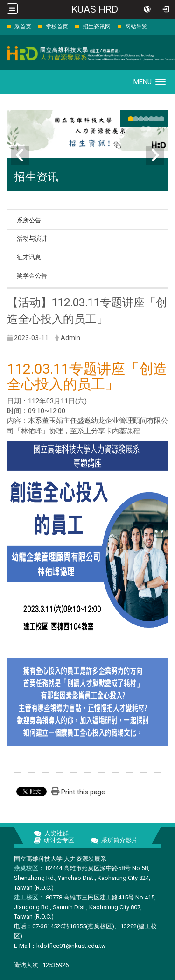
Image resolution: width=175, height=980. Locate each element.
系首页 (23, 27)
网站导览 (136, 27)
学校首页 (57, 27)
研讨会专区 (59, 840)
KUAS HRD (95, 9)
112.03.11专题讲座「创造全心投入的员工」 (87, 376)
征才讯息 (29, 257)
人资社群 (56, 833)
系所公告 (29, 220)
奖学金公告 (32, 276)
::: (2, 26)
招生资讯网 (97, 27)
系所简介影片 (119, 840)
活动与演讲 (32, 238)
